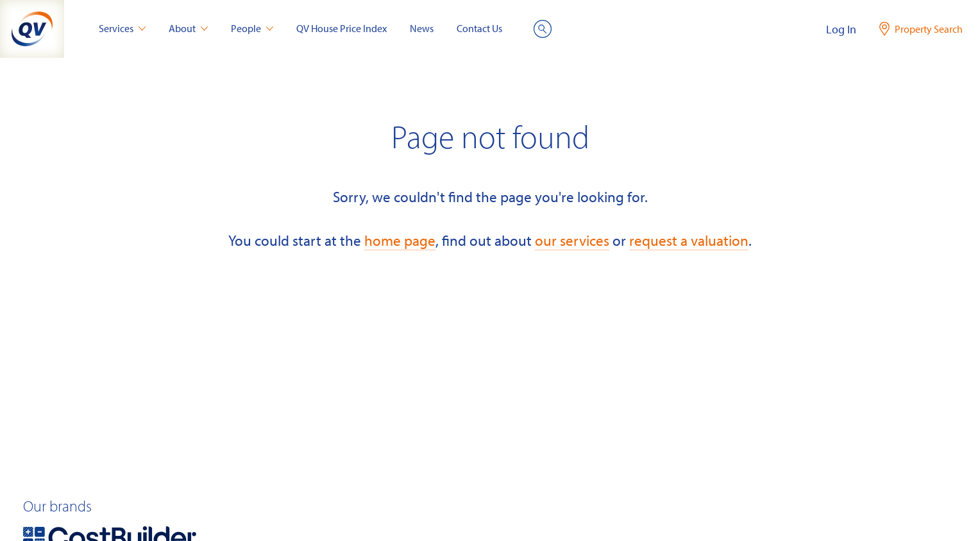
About (188, 28)
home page (400, 240)
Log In (841, 29)
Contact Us (479, 28)
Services (122, 28)
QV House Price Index (342, 28)
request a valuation (689, 240)
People (252, 28)
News (422, 28)
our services (572, 240)
